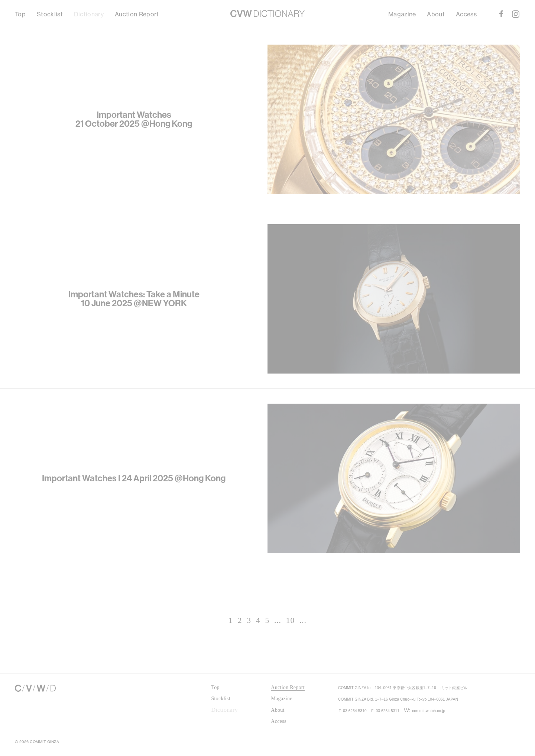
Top (20, 14)
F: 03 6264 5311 (402, 733)
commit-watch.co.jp (458, 733)
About (436, 14)
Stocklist (50, 14)
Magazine (402, 14)
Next (397, 621)
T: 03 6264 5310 (358, 733)
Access (466, 14)
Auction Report (137, 14)
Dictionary (89, 14)
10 (277, 621)
